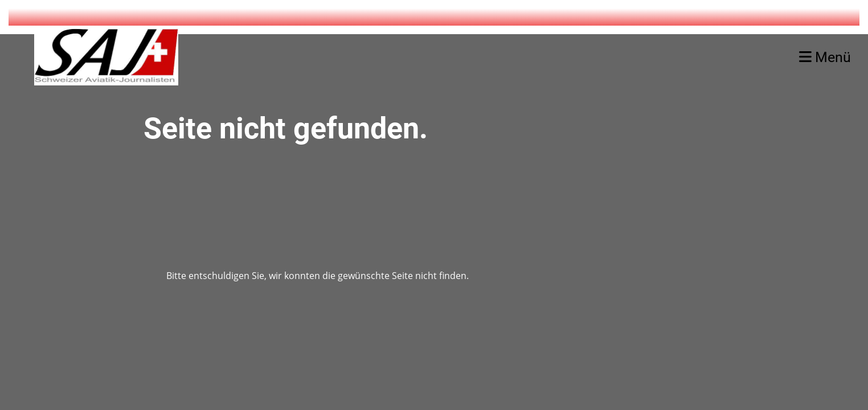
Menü (825, 57)
